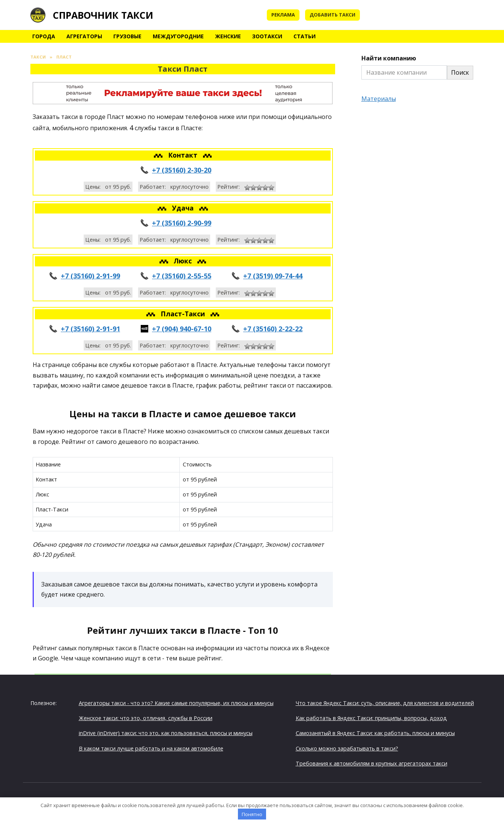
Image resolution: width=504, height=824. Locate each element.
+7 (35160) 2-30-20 (182, 170)
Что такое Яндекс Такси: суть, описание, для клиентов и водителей (385, 703)
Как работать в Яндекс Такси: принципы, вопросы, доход (371, 718)
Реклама (283, 15)
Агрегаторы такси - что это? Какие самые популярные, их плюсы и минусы (176, 703)
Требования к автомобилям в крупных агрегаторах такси (372, 763)
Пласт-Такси (184, 314)
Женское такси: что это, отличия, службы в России (146, 718)
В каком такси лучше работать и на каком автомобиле (151, 748)
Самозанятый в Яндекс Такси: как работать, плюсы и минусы (375, 733)
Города (44, 36)
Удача (184, 208)
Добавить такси (332, 15)
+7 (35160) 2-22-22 (273, 329)
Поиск (460, 72)
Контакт (184, 155)
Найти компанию (389, 58)
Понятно (252, 814)
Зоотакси (267, 36)
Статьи (305, 36)
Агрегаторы (84, 36)
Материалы (379, 99)
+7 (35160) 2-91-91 (90, 329)
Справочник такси (103, 15)
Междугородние (178, 36)
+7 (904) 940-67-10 (182, 329)
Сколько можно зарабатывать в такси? (347, 748)
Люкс (184, 261)
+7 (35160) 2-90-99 (182, 223)
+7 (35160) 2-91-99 (90, 276)
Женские (228, 36)
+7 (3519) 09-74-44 (273, 276)
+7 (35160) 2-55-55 (182, 276)
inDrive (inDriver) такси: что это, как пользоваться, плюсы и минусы (166, 733)
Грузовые (127, 36)
